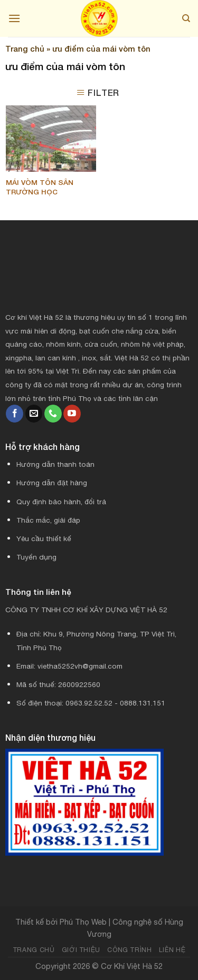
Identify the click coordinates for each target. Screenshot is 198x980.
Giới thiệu (81, 950)
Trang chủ (25, 48)
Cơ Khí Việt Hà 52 (132, 966)
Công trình (129, 950)
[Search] (186, 18)
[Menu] (14, 18)
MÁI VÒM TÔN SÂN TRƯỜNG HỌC (40, 187)
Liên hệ (172, 950)
